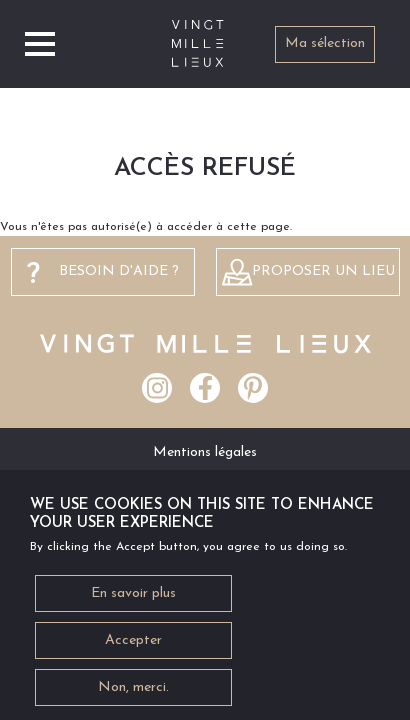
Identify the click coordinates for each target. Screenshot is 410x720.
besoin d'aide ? (119, 271)
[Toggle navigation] (40, 44)
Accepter (133, 647)
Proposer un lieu (323, 271)
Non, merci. (133, 694)
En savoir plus (133, 600)
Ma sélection (325, 43)
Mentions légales (205, 452)
